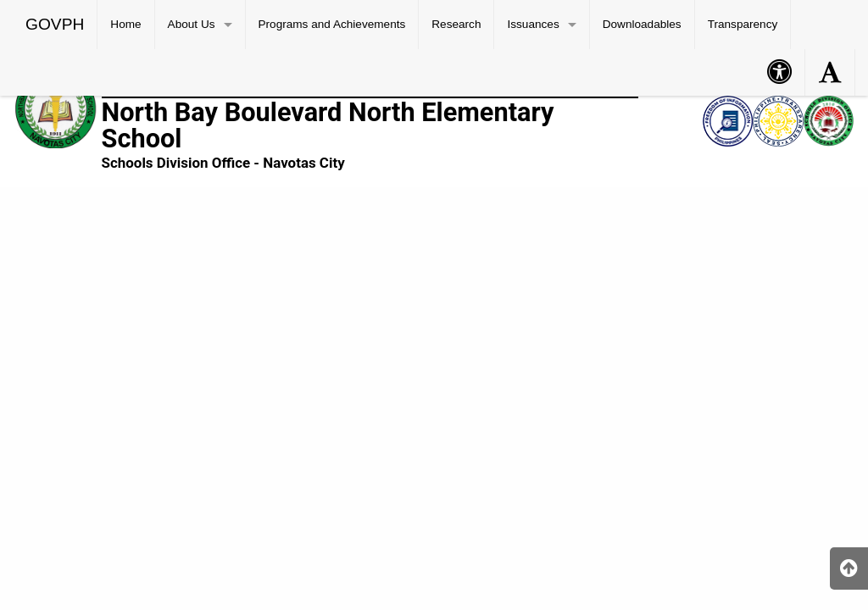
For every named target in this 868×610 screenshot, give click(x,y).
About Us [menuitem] (192, 24)
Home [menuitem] (125, 24)
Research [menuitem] (456, 24)
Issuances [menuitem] (533, 24)
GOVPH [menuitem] (55, 24)
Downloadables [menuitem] (642, 24)
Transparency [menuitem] (743, 24)
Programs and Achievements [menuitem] (332, 24)
